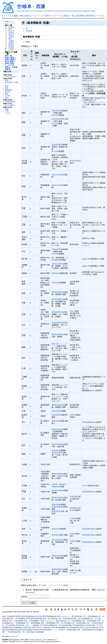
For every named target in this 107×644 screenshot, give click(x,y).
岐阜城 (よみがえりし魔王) (65, 616)
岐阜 (94, 630)
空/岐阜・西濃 (31, 6)
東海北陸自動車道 (41, 616)
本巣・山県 (81, 630)
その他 (10, 50)
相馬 (7, 80)
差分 (28, 16)
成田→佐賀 (28, 621)
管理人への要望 (11, 67)
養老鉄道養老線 (58, 405)
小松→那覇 (87, 616)
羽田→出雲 (91, 623)
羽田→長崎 (86, 621)
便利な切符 (9, 63)
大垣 (36, 632)
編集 (16, 16)
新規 (66, 16)
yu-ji (22, 642)
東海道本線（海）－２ (24, 625)
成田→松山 (47, 619)
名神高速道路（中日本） (94, 625)
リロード (56, 16)
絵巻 (7, 109)
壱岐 (7, 86)
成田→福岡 (45, 623)
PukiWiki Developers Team (37, 640)
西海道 (11, 46)
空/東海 (29, 31)
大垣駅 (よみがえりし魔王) (49, 621)
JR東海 (54, 484)
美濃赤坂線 (56, 505)
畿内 (10, 39)
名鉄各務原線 (57, 111)
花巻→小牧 (13, 621)
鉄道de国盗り (10, 58)
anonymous (14, 636)
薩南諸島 (8, 90)
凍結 (22, 16)
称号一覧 (8, 56)
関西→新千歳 (78, 619)
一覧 (72, 16)
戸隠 (7, 111)
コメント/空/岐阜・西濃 (61, 630)
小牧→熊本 (62, 619)
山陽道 (11, 42)
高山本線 (55, 115)
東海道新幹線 (57, 415)
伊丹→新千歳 (95, 619)
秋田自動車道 (10, 101)
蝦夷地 (11, 27)
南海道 (11, 44)
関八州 (11, 31)
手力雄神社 (44, 625)
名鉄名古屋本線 (58, 175)
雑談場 (8, 69)
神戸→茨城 (15, 623)
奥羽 (10, 29)
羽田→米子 (15, 619)
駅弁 (7, 88)
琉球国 (11, 48)
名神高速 (73, 415)
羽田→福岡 (76, 623)
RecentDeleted (11, 77)
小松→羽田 (71, 621)
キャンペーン (10, 23)
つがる (8, 113)
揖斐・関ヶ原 (23, 632)
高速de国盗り (10, 60)
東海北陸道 (74, 161)
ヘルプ (99, 16)
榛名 (7, 94)
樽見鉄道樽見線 (58, 292)
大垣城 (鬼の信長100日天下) (33, 627)
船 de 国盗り (10, 62)
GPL (56, 640)
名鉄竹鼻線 (56, 283)
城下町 (8, 92)
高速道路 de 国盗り (12, 83)
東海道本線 (56, 273)
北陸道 (11, 37)
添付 (48, 16)
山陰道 (11, 41)
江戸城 (8, 96)
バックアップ (38, 16)
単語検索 (80, 16)
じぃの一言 (9, 65)
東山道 (11, 35)
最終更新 (90, 16)
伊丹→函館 (30, 623)
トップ (6, 16)
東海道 (11, 33)
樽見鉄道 (63, 484)
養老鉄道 (55, 487)
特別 (7, 98)
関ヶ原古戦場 (60, 625)
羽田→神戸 (60, 623)
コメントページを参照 (58, 585)
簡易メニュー (10, 21)
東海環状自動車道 (20, 616)
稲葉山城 (12, 627)
